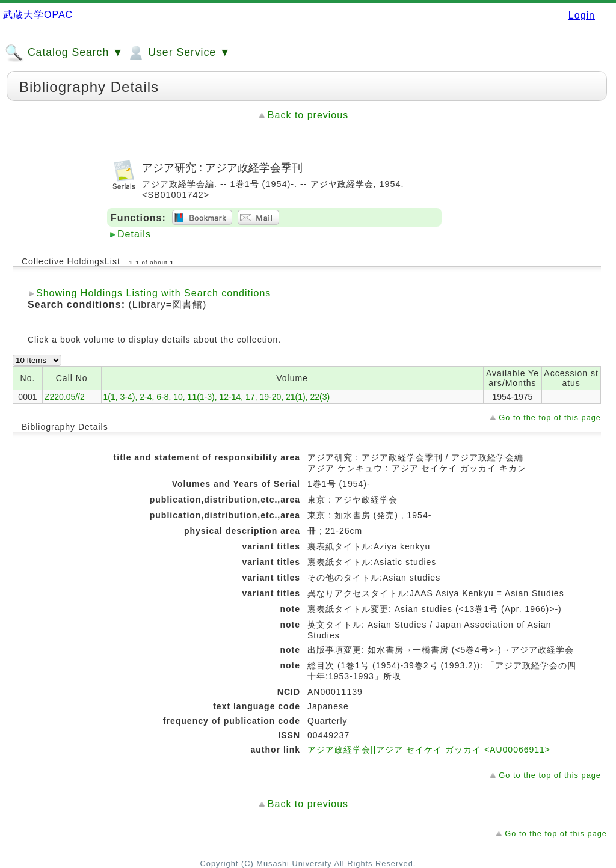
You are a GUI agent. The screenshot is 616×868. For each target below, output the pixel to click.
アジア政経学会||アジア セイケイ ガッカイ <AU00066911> (429, 750)
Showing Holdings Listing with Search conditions (153, 293)
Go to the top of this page (550, 417)
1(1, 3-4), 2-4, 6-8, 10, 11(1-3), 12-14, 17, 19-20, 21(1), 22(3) (217, 397)
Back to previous (308, 115)
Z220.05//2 (65, 397)
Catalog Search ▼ (64, 53)
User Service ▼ (178, 53)
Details (134, 234)
